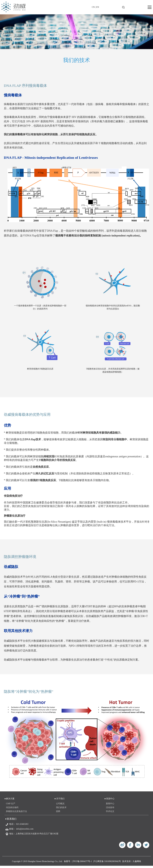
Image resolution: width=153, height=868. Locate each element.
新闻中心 (110, 806)
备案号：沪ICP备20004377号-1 (78, 864)
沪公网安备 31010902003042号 (107, 864)
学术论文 (110, 814)
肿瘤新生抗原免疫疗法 (16, 814)
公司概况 (60, 806)
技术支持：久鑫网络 (132, 864)
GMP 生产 (11, 806)
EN (98, 7)
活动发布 (110, 810)
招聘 (58, 814)
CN (93, 7)
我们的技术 (61, 810)
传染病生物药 (12, 810)
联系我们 (12, 821)
